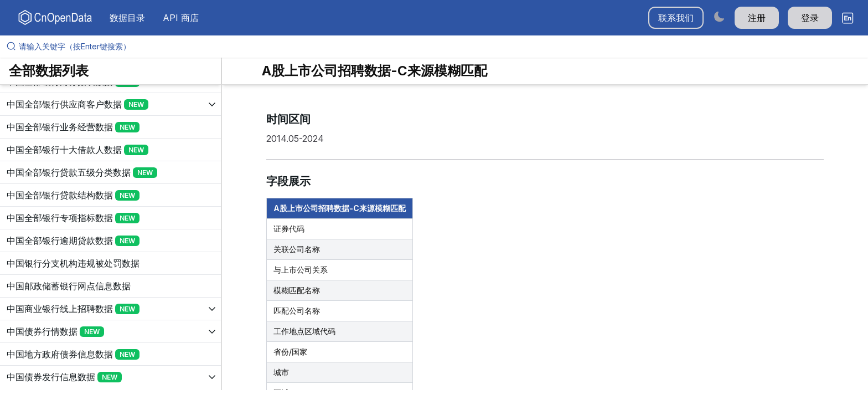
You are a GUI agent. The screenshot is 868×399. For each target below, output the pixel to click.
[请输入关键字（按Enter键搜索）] (438, 47)
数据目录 (127, 18)
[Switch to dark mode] (719, 16)
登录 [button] (810, 18)
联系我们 (676, 18)
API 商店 (181, 18)
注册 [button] (757, 18)
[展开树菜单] (110, 104)
